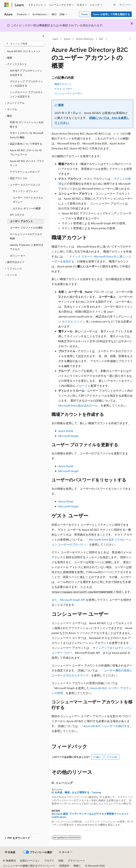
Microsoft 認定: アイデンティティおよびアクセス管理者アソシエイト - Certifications (91, 815)
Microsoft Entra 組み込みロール (78, 405)
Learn (55, 39)
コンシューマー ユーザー (68, 93)
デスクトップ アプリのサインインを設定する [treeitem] (26, 84)
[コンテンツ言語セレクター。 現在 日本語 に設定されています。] (10, 852)
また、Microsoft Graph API (68, 600)
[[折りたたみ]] (43, 36)
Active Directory (85, 39)
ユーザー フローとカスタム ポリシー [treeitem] (28, 200)
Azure (67, 39)
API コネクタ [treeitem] (17, 215)
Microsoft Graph (68, 436)
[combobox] (24, 44)
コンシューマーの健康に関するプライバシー (28, 866)
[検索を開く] (114, 5)
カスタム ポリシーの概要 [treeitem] (27, 208)
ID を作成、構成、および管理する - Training (76, 792)
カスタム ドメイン (73, 321)
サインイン (126, 5)
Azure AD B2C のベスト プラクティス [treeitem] (27, 163)
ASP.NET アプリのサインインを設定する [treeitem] (26, 73)
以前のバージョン (30, 860)
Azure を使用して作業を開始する (111, 14)
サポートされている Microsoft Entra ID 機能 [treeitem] (27, 135)
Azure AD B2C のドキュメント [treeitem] (24, 51)
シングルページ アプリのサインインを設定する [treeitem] (26, 94)
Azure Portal (66, 431)
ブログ (48, 860)
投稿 (61, 860)
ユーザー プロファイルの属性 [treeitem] (26, 228)
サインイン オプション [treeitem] (25, 191)
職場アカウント (63, 84)
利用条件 (64, 866)
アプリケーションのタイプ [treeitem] (25, 172)
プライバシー (75, 860)
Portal (84, 14)
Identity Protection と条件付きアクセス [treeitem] (27, 247)
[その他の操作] (130, 39)
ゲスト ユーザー (63, 89)
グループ (82, 386)
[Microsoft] (7, 5)
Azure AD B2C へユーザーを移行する (107, 726)
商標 (76, 866)
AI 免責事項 (9, 860)
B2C (101, 39)
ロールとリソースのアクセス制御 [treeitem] (26, 236)
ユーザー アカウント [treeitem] (21, 221)
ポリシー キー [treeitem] (18, 256)
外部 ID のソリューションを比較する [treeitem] (27, 124)
